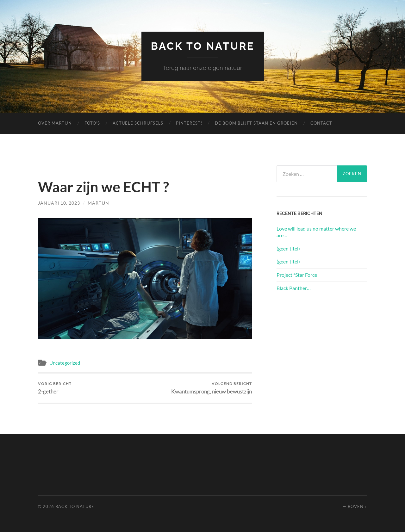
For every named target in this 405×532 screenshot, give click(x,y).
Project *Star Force (297, 275)
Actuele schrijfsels (138, 123)
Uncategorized (65, 363)
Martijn (98, 203)
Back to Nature (203, 46)
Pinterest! (189, 123)
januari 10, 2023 (59, 203)
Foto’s (92, 123)
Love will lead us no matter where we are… (316, 232)
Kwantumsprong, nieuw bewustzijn (212, 388)
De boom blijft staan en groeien (256, 123)
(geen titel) (288, 248)
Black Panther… (294, 288)
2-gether (55, 388)
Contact (321, 123)
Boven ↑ (357, 506)
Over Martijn (55, 123)
